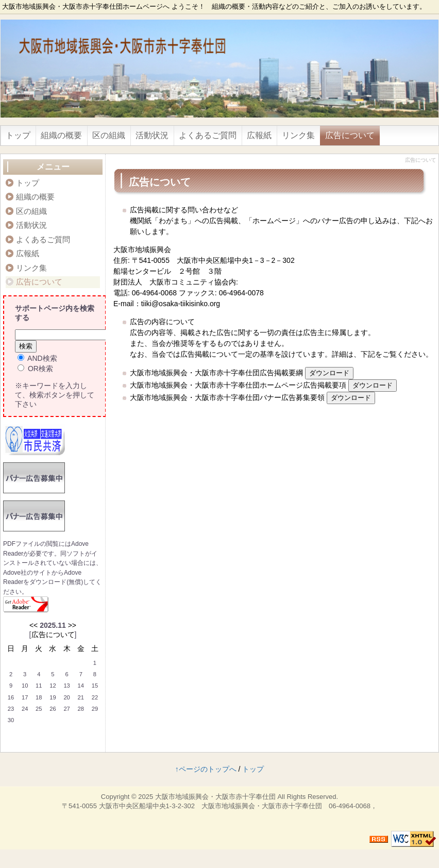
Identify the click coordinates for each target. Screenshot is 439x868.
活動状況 (152, 135)
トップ (18, 135)
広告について (350, 135)
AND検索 (37, 358)
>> (72, 625)
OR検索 (35, 369)
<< (33, 625)
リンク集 (298, 135)
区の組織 (109, 135)
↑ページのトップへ (206, 769)
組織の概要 (61, 135)
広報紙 (259, 135)
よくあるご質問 (208, 135)
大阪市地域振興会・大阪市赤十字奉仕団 (215, 797)
